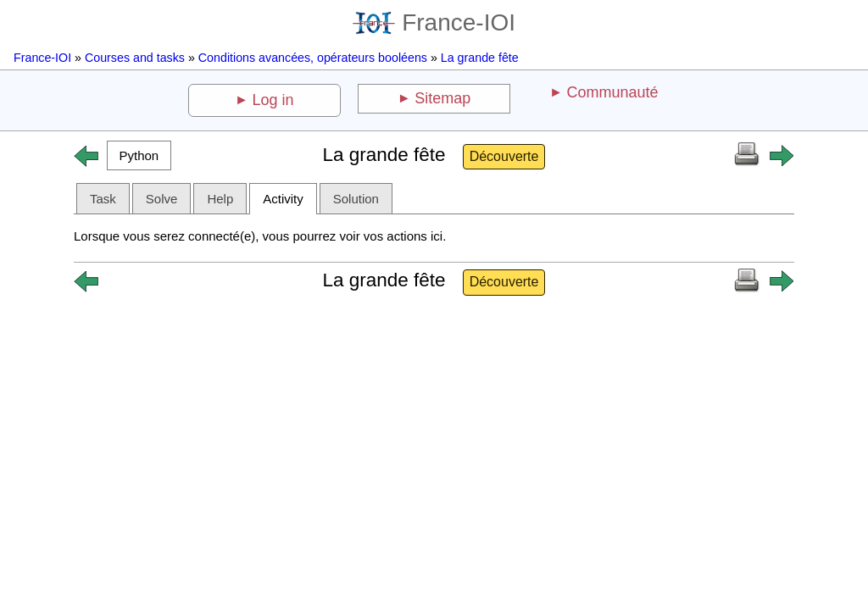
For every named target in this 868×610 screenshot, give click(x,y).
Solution (356, 199)
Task (103, 199)
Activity (283, 199)
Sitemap (442, 98)
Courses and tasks (135, 58)
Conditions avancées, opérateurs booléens (313, 58)
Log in (273, 100)
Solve (162, 199)
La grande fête (480, 58)
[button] (139, 155)
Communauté (612, 92)
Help (220, 199)
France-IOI (434, 22)
